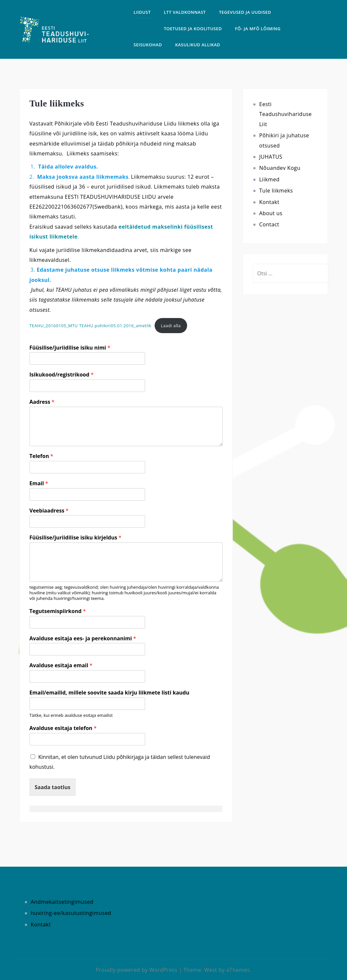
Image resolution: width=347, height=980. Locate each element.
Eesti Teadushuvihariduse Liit (286, 114)
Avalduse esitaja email (61, 665)
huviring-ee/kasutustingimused (71, 913)
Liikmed (270, 179)
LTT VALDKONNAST (185, 12)
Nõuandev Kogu (280, 168)
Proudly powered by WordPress (136, 970)
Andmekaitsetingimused (62, 902)
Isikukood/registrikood (62, 375)
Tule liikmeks (276, 191)
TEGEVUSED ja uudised (245, 12)
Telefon (42, 456)
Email (39, 483)
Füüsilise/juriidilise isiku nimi (70, 348)
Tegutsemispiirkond (58, 611)
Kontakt (269, 202)
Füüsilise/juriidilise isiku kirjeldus (76, 538)
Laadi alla (171, 326)
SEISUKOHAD (148, 45)
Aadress (42, 402)
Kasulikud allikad (197, 45)
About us (271, 213)
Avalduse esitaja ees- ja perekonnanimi (83, 638)
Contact (269, 224)
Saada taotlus (53, 787)
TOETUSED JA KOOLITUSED (193, 29)
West (211, 970)
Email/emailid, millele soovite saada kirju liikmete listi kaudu (109, 693)
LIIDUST (142, 12)
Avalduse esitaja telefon (63, 728)
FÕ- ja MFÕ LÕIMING (258, 29)
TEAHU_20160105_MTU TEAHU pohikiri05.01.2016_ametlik (91, 326)
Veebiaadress (49, 511)
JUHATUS (271, 157)
